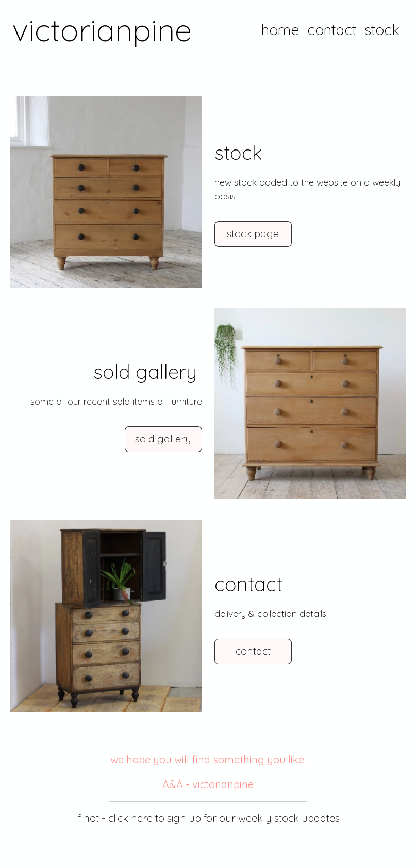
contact (332, 30)
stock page (253, 233)
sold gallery (163, 438)
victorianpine (102, 30)
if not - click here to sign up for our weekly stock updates (208, 818)
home (280, 30)
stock (382, 30)
